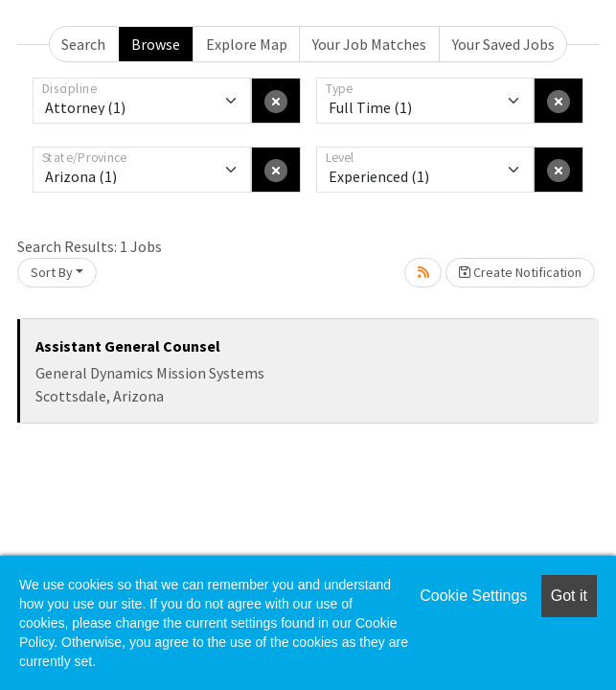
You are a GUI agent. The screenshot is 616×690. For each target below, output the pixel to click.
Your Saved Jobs (503, 44)
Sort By (52, 272)
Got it (569, 596)
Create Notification (520, 272)
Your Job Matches (369, 44)
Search (83, 44)
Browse (156, 44)
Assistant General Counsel (128, 346)
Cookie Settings (473, 596)
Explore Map (247, 44)
